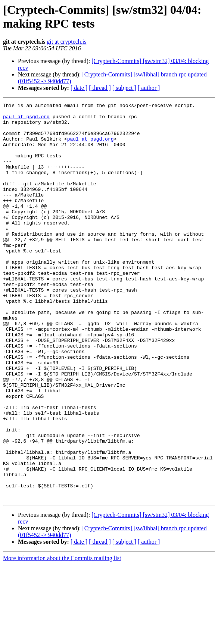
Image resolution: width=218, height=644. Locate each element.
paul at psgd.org (26, 120)
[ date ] (79, 88)
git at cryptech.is (66, 42)
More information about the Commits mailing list (62, 637)
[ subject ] (124, 88)
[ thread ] (100, 88)
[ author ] (149, 88)
